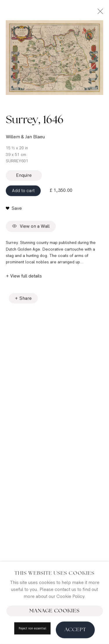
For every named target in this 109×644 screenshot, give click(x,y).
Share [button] (26, 300)
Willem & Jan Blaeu (25, 138)
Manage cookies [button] (54, 626)
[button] (14, 210)
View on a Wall (31, 228)
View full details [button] (26, 277)
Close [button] (99, 13)
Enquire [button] (24, 177)
